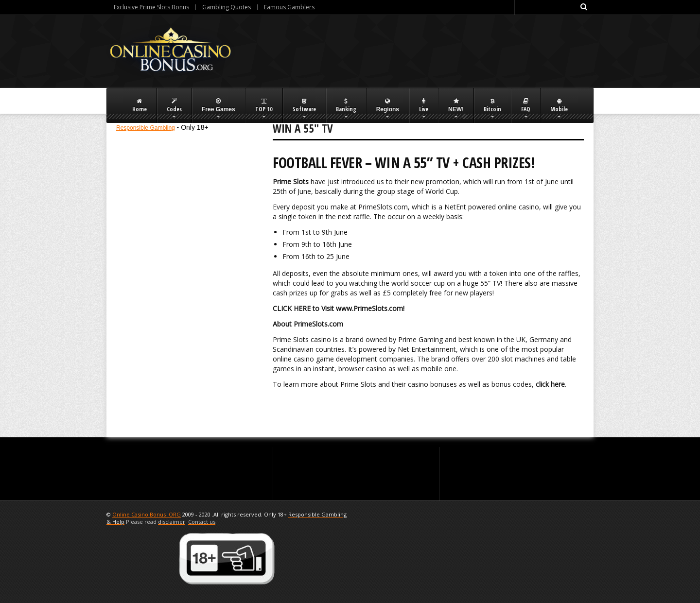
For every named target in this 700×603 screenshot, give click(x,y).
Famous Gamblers (289, 7)
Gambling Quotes (227, 7)
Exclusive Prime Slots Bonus (151, 7)
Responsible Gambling (146, 128)
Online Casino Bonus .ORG (147, 514)
